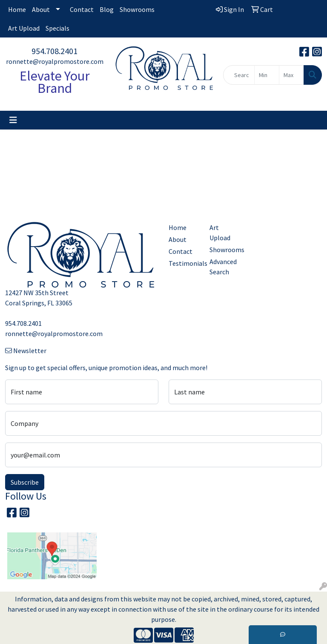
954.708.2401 (54, 51)
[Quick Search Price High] (291, 75)
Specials (57, 28)
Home (17, 9)
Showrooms (137, 9)
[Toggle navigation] (13, 120)
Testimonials (184, 263)
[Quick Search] (239, 75)
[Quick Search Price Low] (267, 75)
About (41, 9)
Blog (107, 9)
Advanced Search (223, 267)
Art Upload (24, 28)
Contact (82, 9)
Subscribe (25, 482)
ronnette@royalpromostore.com (55, 61)
